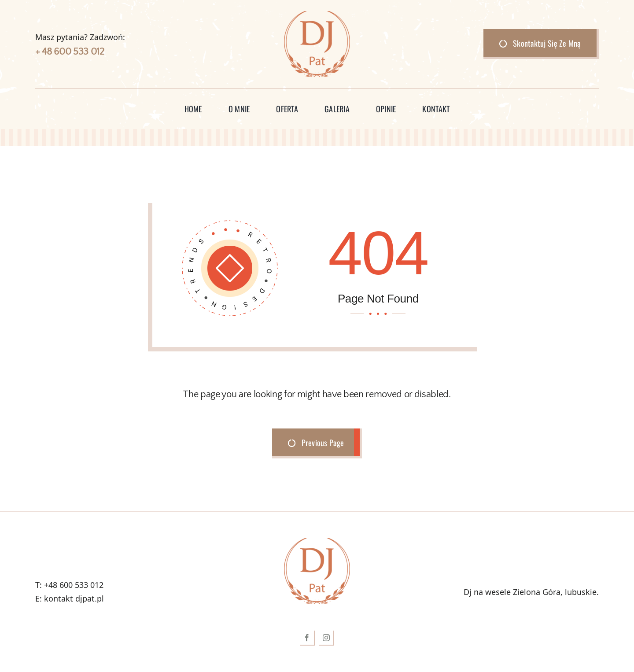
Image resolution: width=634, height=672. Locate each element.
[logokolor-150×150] (317, 15)
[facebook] (307, 638)
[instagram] (327, 638)
